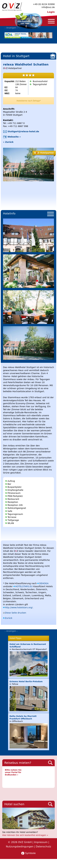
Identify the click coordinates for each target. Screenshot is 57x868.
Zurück (9, 618)
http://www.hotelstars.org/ (19, 607)
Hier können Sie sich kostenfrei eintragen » (25, 835)
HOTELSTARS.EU (24, 586)
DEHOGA (44, 583)
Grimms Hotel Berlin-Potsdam (26, 681)
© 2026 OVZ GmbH (20, 842)
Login (51, 12)
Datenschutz (43, 847)
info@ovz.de (48, 7)
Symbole (30, 853)
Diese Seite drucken (16, 613)
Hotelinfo (9, 213)
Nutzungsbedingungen (20, 847)
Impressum (41, 842)
